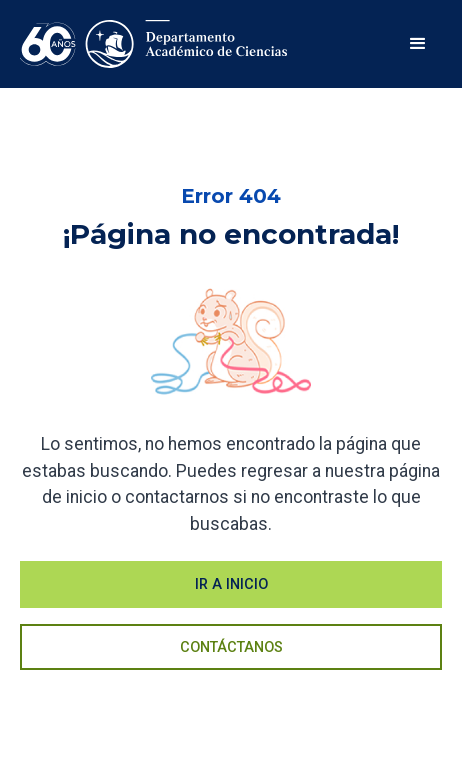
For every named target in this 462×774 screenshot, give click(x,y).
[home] (154, 44)
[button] (418, 44)
